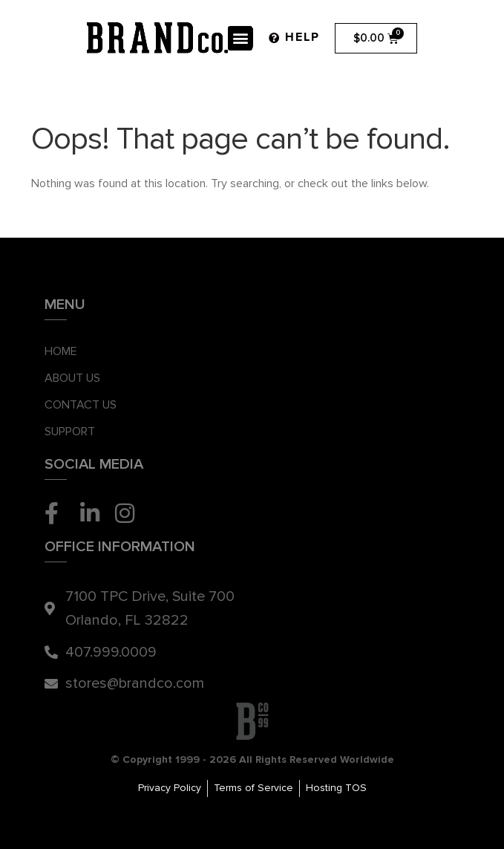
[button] (240, 38)
